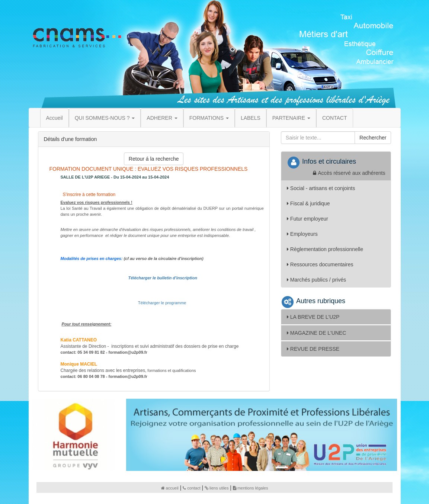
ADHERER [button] (162, 118)
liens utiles (217, 488)
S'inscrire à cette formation (88, 195)
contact (191, 488)
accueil (170, 488)
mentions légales (251, 488)
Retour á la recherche (154, 159)
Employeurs (302, 234)
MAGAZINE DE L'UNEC (316, 333)
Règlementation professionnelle (325, 249)
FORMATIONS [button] (209, 118)
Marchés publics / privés (316, 280)
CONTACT (335, 118)
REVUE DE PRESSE (313, 349)
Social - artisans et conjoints (321, 188)
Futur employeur (308, 219)
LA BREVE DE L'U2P (313, 317)
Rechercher (373, 138)
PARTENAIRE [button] (291, 118)
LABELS (251, 118)
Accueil (55, 118)
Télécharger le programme (162, 303)
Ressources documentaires (320, 264)
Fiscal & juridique (308, 203)
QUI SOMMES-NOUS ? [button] (105, 118)
